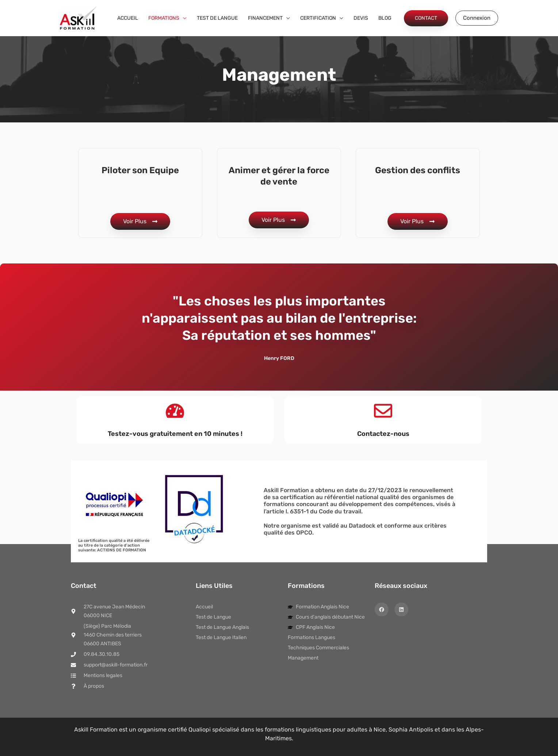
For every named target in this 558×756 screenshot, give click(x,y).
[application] (183, 18)
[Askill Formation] (78, 18)
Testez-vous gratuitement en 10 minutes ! (175, 434)
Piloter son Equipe (140, 170)
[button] (426, 18)
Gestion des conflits (418, 170)
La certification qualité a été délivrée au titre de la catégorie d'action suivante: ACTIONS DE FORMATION (114, 545)
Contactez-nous (383, 434)
